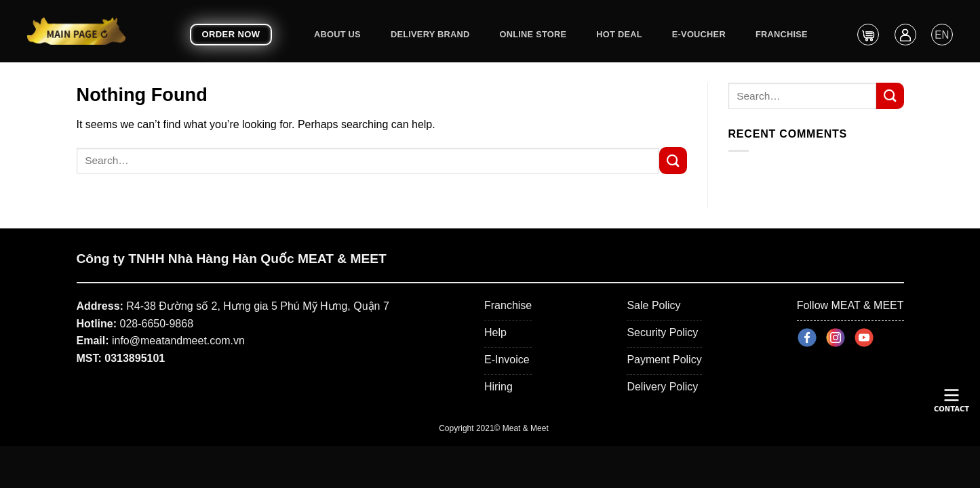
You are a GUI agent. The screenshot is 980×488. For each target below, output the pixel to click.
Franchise (782, 34)
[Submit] (673, 160)
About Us (337, 34)
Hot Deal (619, 34)
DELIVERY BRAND (430, 34)
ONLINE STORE (533, 34)
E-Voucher (699, 34)
